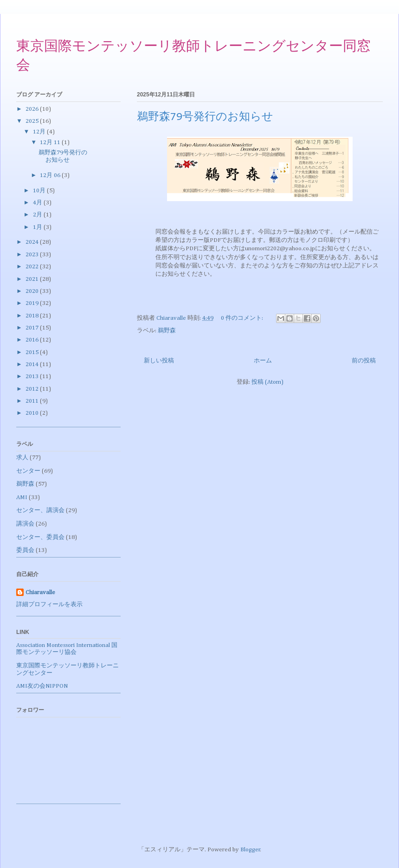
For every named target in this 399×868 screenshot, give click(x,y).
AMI (22, 497)
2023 (33, 255)
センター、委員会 (40, 537)
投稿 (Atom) (267, 382)
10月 (40, 191)
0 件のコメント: (243, 318)
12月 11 (51, 143)
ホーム (263, 361)
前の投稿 (364, 361)
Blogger (250, 850)
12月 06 (51, 175)
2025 (33, 121)
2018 (33, 316)
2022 (33, 267)
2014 (33, 364)
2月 (38, 215)
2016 (33, 340)
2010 (33, 413)
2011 (33, 401)
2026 (33, 109)
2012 (33, 389)
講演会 (25, 524)
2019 (33, 303)
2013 (33, 377)
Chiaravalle (40, 592)
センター (28, 471)
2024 (33, 242)
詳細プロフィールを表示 (49, 605)
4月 (38, 203)
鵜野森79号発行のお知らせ (205, 117)
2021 (33, 279)
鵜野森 (167, 331)
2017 (33, 328)
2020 (33, 291)
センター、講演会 (40, 510)
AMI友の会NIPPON (42, 686)
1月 (38, 227)
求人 (22, 458)
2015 (33, 352)
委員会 (25, 550)
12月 (40, 132)
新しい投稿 (159, 361)
